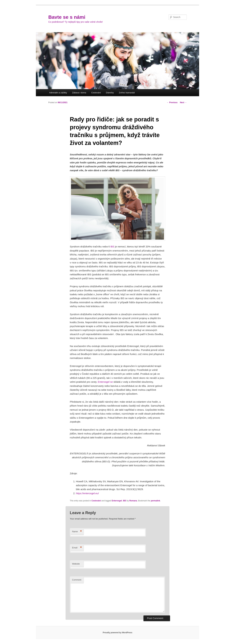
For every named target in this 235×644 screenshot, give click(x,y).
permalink (155, 501)
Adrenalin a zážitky (58, 93)
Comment (77, 580)
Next (183, 102)
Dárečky (110, 93)
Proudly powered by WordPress (117, 633)
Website (76, 564)
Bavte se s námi (67, 17)
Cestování (96, 93)
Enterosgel (117, 501)
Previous (172, 102)
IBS (125, 501)
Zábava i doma (79, 93)
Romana (133, 501)
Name (77, 532)
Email (77, 548)
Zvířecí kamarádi (127, 93)
